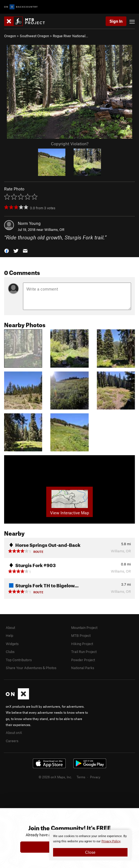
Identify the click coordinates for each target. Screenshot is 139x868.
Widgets (12, 644)
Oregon (10, 36)
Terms (81, 777)
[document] (90, 845)
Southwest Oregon (34, 36)
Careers (12, 741)
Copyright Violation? (70, 144)
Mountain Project (84, 628)
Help (9, 635)
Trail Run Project (84, 652)
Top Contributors (19, 660)
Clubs (10, 652)
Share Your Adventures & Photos (31, 668)
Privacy (95, 777)
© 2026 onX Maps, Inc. (55, 777)
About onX (14, 733)
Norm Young (29, 223)
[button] (7, 250)
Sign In (116, 21)
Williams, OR (54, 230)
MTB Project (81, 635)
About (10, 628)
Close (90, 852)
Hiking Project (82, 644)
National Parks (83, 668)
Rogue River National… (70, 36)
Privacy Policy (111, 841)
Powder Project (83, 660)
